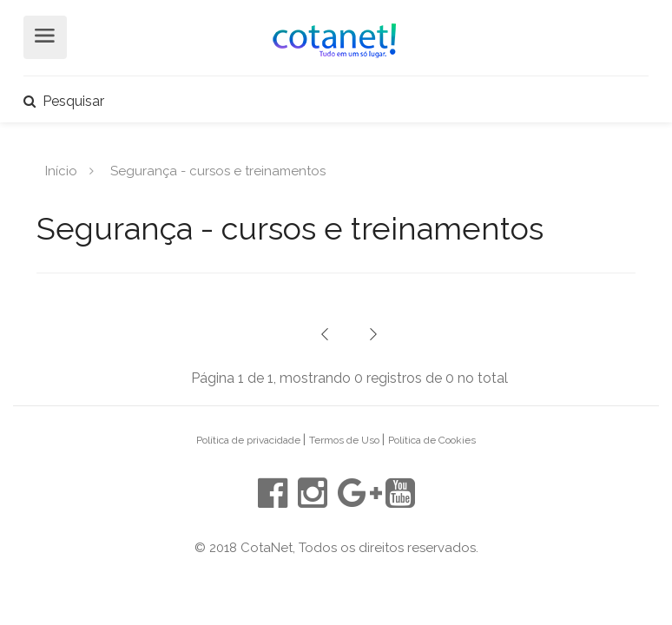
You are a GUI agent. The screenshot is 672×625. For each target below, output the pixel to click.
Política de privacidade (250, 440)
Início (61, 170)
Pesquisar (64, 101)
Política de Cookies (432, 440)
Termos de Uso (346, 440)
